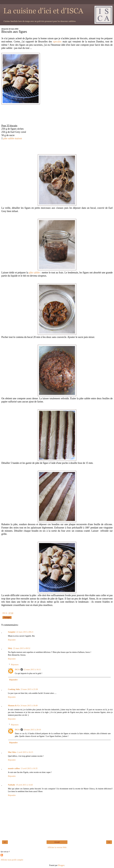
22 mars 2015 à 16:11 (32, 669)
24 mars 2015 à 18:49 (29, 706)
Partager (7, 617)
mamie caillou (14, 768)
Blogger (61, 865)
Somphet (12, 632)
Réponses (15, 665)
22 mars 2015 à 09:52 (22, 648)
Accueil (57, 842)
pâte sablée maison (13, 138)
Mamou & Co (14, 706)
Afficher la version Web (57, 847)
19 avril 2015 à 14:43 (24, 785)
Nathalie (12, 785)
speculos (57, 42)
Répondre (12, 640)
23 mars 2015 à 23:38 (29, 689)
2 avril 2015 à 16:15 (25, 752)
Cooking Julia (14, 689)
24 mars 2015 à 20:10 (32, 730)
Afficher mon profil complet (12, 860)
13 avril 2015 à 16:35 (29, 768)
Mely (10, 648)
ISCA (17, 669)
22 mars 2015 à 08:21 (25, 632)
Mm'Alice (12, 752)
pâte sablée (34, 273)
